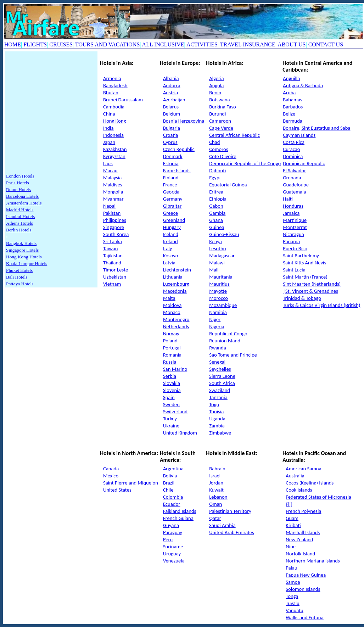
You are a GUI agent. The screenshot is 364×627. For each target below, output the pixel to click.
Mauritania (221, 277)
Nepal (109, 206)
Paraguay (173, 532)
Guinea (217, 227)
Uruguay (172, 554)
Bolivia (170, 476)
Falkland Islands (180, 511)
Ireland (170, 241)
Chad (214, 142)
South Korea (116, 234)
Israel (215, 476)
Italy (167, 248)
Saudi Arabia (222, 525)
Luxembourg (176, 284)
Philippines (115, 220)
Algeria (216, 78)
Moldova (172, 305)
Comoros (219, 149)
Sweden (171, 404)
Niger (215, 319)
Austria (170, 93)
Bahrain (217, 469)
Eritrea (216, 192)
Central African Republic (234, 135)
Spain (169, 397)
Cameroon (220, 121)
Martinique (295, 220)
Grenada (292, 178)
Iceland (171, 234)
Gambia (217, 213)
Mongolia (113, 192)
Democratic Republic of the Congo (245, 163)
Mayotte (218, 291)
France (170, 185)
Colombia (173, 497)
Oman (215, 504)
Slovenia (172, 390)
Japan (109, 142)
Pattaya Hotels (20, 284)
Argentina (173, 469)
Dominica (293, 156)
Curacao (291, 149)
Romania (172, 355)
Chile (168, 490)
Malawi (217, 263)
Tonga (292, 596)
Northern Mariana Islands (313, 561)
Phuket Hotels (19, 270)
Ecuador (172, 504)
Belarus (171, 107)
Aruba (289, 93)
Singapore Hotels (22, 250)
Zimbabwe (220, 433)
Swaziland (220, 390)
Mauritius (219, 284)
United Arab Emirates (232, 532)
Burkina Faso (223, 107)
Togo (214, 404)
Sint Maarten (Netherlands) (312, 284)
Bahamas (292, 100)
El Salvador (294, 170)
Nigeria (217, 326)
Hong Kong (114, 121)
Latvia (169, 263)
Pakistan (112, 213)
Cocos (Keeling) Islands (310, 483)
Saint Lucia (294, 270)
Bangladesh (115, 85)
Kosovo (171, 256)
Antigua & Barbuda (303, 85)
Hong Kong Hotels (24, 257)
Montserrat (295, 227)
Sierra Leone (222, 376)
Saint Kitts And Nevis (304, 263)
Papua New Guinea (306, 575)
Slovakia (172, 383)
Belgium (172, 114)
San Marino (175, 369)
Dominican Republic (304, 163)
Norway (171, 334)
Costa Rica (294, 142)
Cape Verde (221, 128)
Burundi (217, 114)
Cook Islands (299, 490)
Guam (292, 518)
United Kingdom (180, 433)
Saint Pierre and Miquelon (131, 483)
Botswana (219, 100)
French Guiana (178, 518)
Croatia (171, 135)
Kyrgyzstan (114, 156)
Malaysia (112, 178)
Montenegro (176, 319)
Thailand (112, 263)
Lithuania (173, 277)
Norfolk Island (300, 554)
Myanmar (113, 199)
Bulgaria (172, 128)
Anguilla (291, 78)
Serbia (170, 376)
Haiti (288, 199)
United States (117, 490)
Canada (111, 469)
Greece (170, 213)
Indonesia (113, 135)
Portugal (172, 348)
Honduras (293, 206)
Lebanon (218, 497)
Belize (289, 114)
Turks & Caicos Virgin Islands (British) (321, 305)
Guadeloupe (296, 185)
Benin (215, 93)
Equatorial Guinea (228, 185)
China (109, 114)
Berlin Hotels (19, 230)
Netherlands (176, 326)
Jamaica (291, 213)
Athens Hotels (19, 223)
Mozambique (223, 305)
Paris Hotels (18, 183)
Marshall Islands (303, 532)
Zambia (217, 426)
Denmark (173, 156)
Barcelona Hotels (22, 196)
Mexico (111, 476)
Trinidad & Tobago (302, 298)
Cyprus (170, 142)
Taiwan (110, 248)
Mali (214, 270)
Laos (108, 163)
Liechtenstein (177, 270)
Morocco (219, 298)
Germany (173, 199)
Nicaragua (293, 234)
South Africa (222, 383)
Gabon (216, 206)
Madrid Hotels (20, 210)
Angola (216, 85)
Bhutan (111, 93)
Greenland (174, 220)
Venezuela (174, 561)
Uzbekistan (115, 277)
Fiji (289, 504)
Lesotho (217, 248)
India (108, 128)
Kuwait (216, 490)
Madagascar (222, 256)
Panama (291, 241)
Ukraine (171, 426)
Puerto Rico (295, 248)
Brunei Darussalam (123, 100)
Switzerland (175, 412)
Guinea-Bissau (224, 234)
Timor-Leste (116, 270)
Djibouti (217, 170)
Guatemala (294, 192)
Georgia (171, 192)
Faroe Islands (177, 170)
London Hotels (20, 176)
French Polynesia (303, 511)
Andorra (172, 85)
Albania (171, 78)
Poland (170, 341)
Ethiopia (218, 199)
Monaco (172, 312)
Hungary (172, 227)
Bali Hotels (17, 277)
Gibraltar (172, 206)
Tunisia (216, 412)
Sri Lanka (113, 241)
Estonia (171, 163)
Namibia (218, 312)
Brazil (169, 483)
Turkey (170, 419)
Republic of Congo (228, 334)
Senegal (217, 362)
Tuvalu (292, 603)
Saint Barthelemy (301, 256)
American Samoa (303, 469)
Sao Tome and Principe (233, 355)
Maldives (113, 185)
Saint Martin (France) (305, 277)
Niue (291, 547)
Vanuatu (294, 610)
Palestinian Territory (230, 511)
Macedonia (175, 291)
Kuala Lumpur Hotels (27, 264)
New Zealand (299, 539)
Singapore (114, 227)
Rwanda (217, 348)
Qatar (215, 518)
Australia (295, 476)
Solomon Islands (303, 589)
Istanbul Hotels (20, 216)
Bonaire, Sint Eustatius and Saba (317, 128)
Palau (291, 568)
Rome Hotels (18, 189)
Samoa (293, 582)
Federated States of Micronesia (318, 497)
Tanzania (218, 397)
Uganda (217, 419)
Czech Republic (179, 149)
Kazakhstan (115, 149)
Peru (168, 539)
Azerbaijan (174, 100)
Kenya (215, 241)
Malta (169, 298)
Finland (171, 178)
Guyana (171, 525)
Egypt (215, 178)
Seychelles (220, 369)
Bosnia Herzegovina (184, 121)
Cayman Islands (299, 135)
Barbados (293, 107)
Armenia (112, 78)
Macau (110, 170)
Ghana (216, 220)
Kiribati (293, 525)
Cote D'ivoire (223, 156)
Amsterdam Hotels (24, 203)
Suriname (173, 547)
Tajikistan (113, 256)
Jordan (216, 483)
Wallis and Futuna (304, 617)
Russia (170, 362)
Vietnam (112, 284)
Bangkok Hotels (21, 243)
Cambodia (114, 107)
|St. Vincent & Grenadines (310, 291)
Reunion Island (225, 341)
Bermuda (293, 121)
